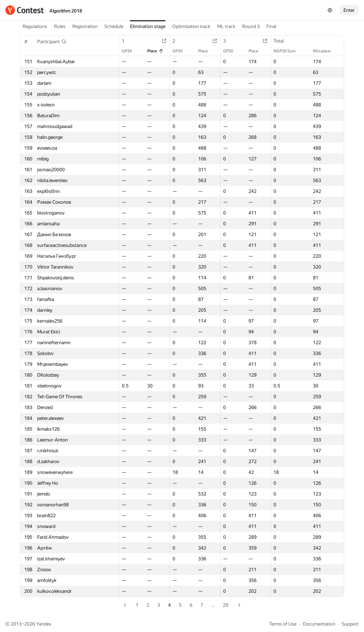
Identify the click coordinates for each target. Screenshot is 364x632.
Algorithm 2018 (66, 11)
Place (155, 51)
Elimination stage (148, 26)
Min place (325, 51)
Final (271, 26)
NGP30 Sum (288, 51)
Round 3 (251, 26)
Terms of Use (283, 624)
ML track (226, 26)
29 (226, 605)
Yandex (44, 624)
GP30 (130, 51)
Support (350, 624)
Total (282, 41)
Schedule (114, 26)
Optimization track (191, 26)
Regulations (35, 26)
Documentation (319, 624)
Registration (85, 26)
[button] (52, 42)
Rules (60, 26)
